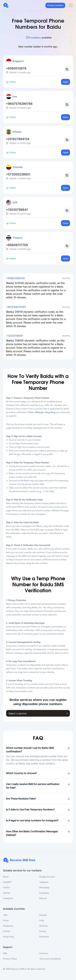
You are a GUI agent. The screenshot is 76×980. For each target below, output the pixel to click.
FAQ (5, 953)
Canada (43, 915)
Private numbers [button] (55, 5)
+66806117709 (17, 245)
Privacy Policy (10, 959)
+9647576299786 (19, 104)
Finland (7, 931)
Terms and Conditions (50, 959)
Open (66, 82)
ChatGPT (7, 882)
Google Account (47, 877)
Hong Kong (50, 412)
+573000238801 (18, 174)
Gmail (6, 877)
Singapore (8, 926)
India (42, 920)
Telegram (44, 882)
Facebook (44, 893)
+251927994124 (18, 139)
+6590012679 (16, 68)
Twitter (6, 887)
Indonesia (44, 937)
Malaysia (39, 412)
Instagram (8, 898)
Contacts (44, 953)
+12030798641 (17, 210)
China (31, 412)
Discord (43, 898)
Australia (43, 926)
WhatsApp (44, 887)
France (43, 931)
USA (5, 915)
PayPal (6, 893)
